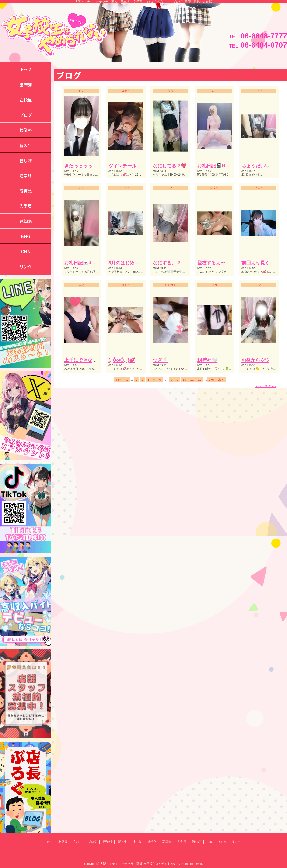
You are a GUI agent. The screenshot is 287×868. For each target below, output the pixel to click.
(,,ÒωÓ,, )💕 (122, 360)
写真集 (167, 842)
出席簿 (63, 842)
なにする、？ (167, 263)
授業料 (107, 842)
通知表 (197, 842)
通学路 (152, 842)
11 (192, 380)
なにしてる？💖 (170, 166)
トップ (26, 69)
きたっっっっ (78, 166)
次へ (221, 380)
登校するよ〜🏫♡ (216, 263)
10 (184, 380)
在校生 (78, 842)
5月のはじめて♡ (126, 263)
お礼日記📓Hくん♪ (217, 166)
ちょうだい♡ (255, 166)
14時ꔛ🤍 (207, 360)
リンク (236, 842)
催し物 (137, 842)
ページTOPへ (268, 386)
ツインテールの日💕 (130, 166)
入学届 (182, 842)
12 (199, 380)
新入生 (122, 842)
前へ (119, 380)
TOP (50, 842)
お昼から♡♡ (255, 360)
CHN (222, 842)
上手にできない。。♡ (87, 360)
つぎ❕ (160, 360)
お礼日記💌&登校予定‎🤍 (90, 263)
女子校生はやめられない (160, 864)
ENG (210, 842)
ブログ (93, 842)
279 (211, 380)
